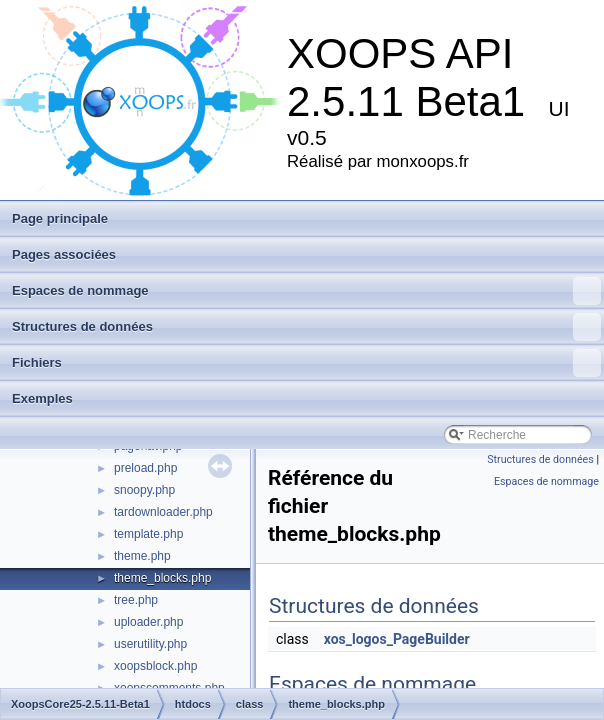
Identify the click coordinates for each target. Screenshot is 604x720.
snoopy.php (144, 490)
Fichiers (306, 363)
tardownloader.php (163, 512)
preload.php (145, 468)
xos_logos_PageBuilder (397, 639)
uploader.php (148, 622)
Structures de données (306, 327)
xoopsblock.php (155, 666)
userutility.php (150, 644)
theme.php (142, 556)
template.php (148, 534)
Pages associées (64, 254)
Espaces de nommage (306, 291)
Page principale (60, 218)
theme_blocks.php (162, 578)
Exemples (42, 398)
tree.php (136, 600)
